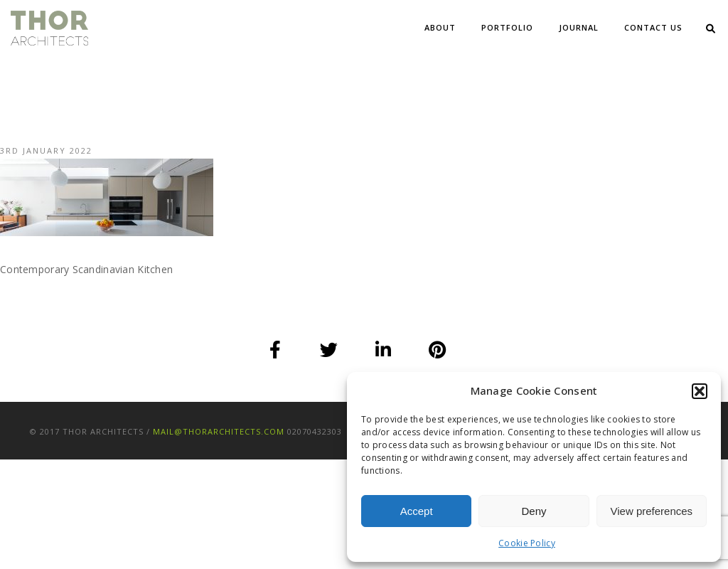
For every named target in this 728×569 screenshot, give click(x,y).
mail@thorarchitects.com (219, 431)
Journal (579, 27)
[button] (700, 391)
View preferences (652, 511)
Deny (534, 511)
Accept (417, 511)
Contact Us (653, 27)
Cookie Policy (527, 543)
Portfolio (507, 27)
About (440, 27)
